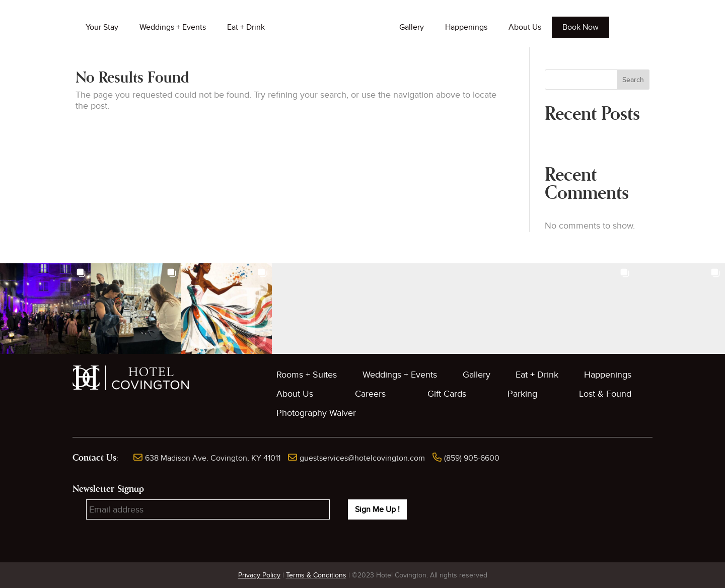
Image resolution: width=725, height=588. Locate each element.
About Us (525, 27)
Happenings (466, 27)
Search (633, 80)
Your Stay (102, 27)
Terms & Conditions (316, 575)
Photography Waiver (316, 413)
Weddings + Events (173, 27)
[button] (45, 309)
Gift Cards (447, 394)
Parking (522, 394)
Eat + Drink (246, 27)
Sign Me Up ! (377, 509)
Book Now (581, 27)
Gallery (412, 27)
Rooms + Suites (307, 375)
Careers (370, 394)
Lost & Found (605, 394)
